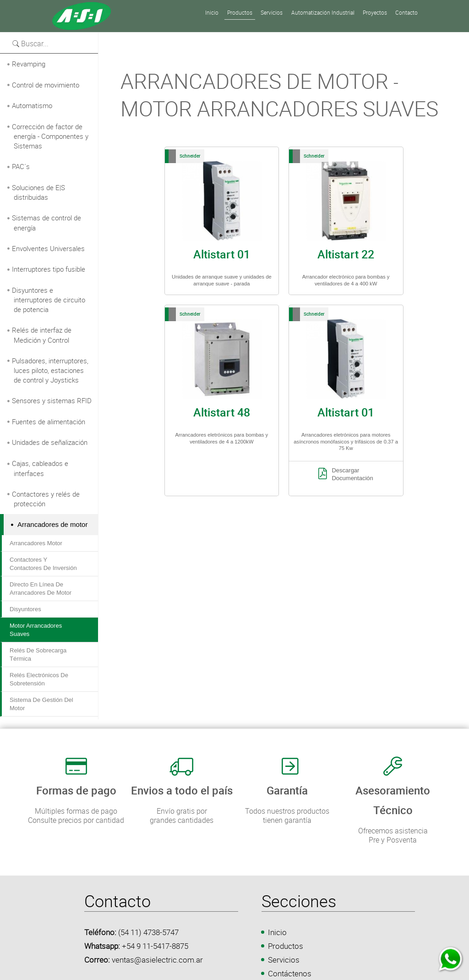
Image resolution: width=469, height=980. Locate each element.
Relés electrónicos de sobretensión (39, 679)
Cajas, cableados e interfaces (40, 468)
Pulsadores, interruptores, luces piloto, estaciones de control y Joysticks (50, 370)
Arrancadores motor (36, 543)
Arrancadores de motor (52, 524)
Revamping (29, 64)
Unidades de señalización (50, 442)
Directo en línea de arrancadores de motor (41, 589)
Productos (286, 946)
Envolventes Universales (48, 248)
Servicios (284, 960)
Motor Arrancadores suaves (36, 630)
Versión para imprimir (133, 37)
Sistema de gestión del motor (41, 704)
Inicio (277, 932)
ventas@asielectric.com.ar (157, 960)
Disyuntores (25, 609)
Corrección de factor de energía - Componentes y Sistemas (50, 136)
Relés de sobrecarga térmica (38, 654)
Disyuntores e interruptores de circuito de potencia (49, 300)
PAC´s (21, 166)
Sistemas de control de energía (46, 223)
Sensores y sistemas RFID (52, 400)
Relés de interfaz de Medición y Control (42, 335)
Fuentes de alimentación (49, 422)
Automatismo (32, 105)
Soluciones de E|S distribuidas (38, 192)
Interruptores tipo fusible (49, 269)
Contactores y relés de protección (46, 499)
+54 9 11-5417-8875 (155, 946)
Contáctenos (290, 973)
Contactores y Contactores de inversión (43, 564)
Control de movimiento (46, 85)
